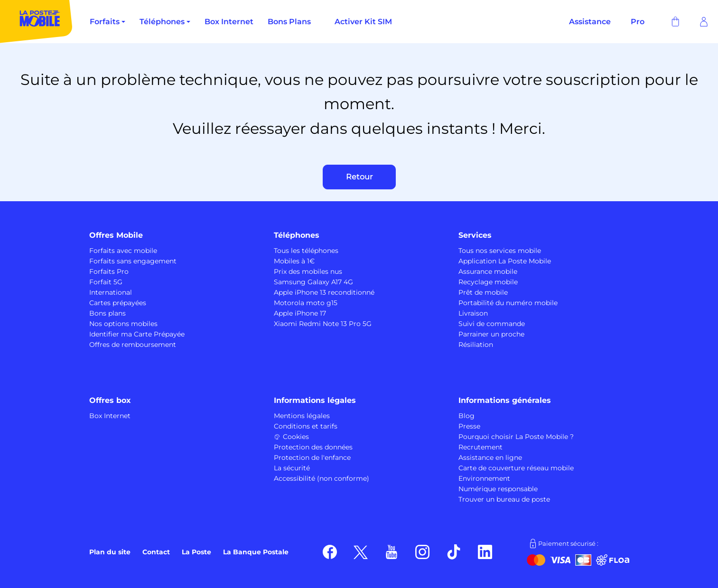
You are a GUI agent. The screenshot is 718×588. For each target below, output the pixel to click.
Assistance (590, 22)
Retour (359, 177)
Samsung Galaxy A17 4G (313, 282)
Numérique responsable (498, 489)
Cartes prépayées (118, 303)
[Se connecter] (704, 22)
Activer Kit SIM (363, 22)
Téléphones (162, 22)
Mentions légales (302, 416)
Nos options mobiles (123, 324)
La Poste (196, 552)
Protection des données (313, 447)
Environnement (484, 478)
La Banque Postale (256, 552)
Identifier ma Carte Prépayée (137, 334)
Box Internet (229, 22)
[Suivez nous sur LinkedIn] (485, 551)
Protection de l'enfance (312, 457)
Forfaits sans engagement (133, 261)
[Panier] (675, 22)
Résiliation (476, 345)
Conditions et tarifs (306, 426)
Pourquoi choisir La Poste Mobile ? (516, 437)
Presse (469, 426)
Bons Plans (289, 22)
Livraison (473, 313)
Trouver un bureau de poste (504, 499)
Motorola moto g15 (306, 303)
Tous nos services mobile (500, 251)
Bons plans (107, 313)
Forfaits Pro (109, 271)
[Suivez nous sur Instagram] (423, 551)
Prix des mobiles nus (308, 271)
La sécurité (292, 468)
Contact (156, 552)
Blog (466, 416)
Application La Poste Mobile (505, 261)
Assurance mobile (488, 271)
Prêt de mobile (483, 292)
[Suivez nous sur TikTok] (454, 551)
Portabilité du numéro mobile (508, 303)
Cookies (291, 437)
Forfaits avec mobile (123, 251)
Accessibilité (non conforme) (322, 478)
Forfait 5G (106, 282)
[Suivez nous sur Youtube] (392, 551)
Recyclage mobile (488, 282)
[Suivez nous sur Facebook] (330, 551)
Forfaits (105, 22)
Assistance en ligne (490, 457)
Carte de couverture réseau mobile (516, 468)
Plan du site (110, 552)
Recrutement (480, 447)
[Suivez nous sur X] (361, 551)
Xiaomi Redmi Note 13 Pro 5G (323, 324)
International (111, 292)
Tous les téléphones (306, 251)
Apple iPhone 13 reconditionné (324, 292)
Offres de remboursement (133, 345)
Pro (638, 22)
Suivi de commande (492, 324)
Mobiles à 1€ (294, 261)
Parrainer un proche (491, 334)
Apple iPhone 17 (300, 313)
